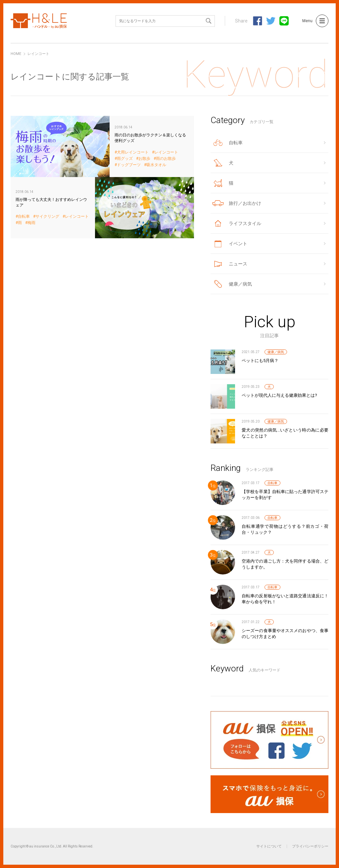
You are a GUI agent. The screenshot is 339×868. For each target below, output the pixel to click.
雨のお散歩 (166, 159)
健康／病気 (276, 352)
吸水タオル (156, 165)
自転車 (24, 217)
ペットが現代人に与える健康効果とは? (279, 395)
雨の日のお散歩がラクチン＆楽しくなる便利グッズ (102, 146)
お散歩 (144, 159)
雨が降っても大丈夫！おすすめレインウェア (102, 208)
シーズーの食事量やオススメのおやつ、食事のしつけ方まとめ (285, 634)
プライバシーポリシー (310, 846)
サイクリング (47, 217)
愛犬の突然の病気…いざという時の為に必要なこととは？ (285, 433)
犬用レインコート (133, 152)
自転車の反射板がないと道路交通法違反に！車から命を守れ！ (285, 599)
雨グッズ (125, 159)
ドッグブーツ (129, 165)
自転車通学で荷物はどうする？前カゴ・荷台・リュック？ (285, 529)
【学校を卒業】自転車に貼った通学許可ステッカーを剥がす (285, 495)
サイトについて (269, 846)
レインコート (166, 152)
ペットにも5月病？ (260, 361)
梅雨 (31, 223)
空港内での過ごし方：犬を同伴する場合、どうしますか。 (285, 564)
